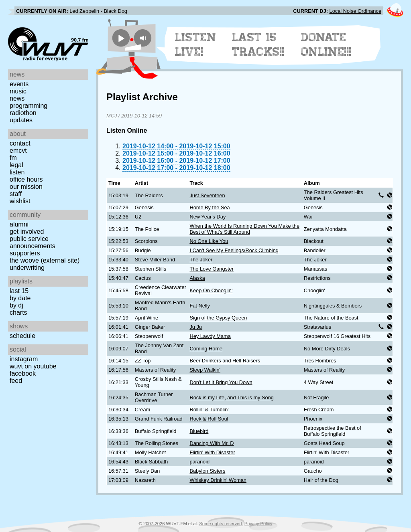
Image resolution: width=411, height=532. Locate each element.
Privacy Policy (258, 524)
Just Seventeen (207, 195)
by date (20, 298)
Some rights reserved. (221, 524)
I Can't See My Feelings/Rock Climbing (234, 250)
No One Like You (209, 241)
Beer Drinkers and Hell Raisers (225, 361)
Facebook (23, 373)
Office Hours (26, 179)
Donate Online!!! (326, 45)
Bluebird (199, 431)
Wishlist (20, 201)
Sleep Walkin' (205, 370)
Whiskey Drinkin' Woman (218, 480)
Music (18, 91)
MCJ (112, 116)
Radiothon (23, 113)
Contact (20, 143)
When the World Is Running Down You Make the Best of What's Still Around (244, 229)
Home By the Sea (210, 207)
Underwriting (27, 268)
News (17, 98)
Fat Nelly (200, 306)
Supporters (25, 253)
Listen (17, 172)
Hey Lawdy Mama (210, 336)
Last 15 (19, 291)
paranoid (199, 462)
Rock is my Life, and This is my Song (232, 397)
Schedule (22, 336)
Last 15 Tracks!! (258, 45)
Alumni (19, 224)
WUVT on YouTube (33, 366)
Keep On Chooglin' (211, 290)
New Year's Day (208, 217)
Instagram (24, 359)
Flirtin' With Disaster (212, 452)
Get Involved (27, 232)
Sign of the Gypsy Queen (218, 318)
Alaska (197, 278)
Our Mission (26, 187)
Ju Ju (196, 327)
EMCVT (18, 151)
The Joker (201, 260)
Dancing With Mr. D (212, 443)
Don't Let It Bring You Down (221, 382)
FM (13, 158)
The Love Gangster (212, 269)
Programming (28, 106)
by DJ (16, 305)
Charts (18, 313)
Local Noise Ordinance (355, 11)
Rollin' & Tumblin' (209, 410)
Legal (16, 165)
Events (19, 84)
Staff (16, 194)
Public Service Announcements (33, 242)
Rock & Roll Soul (209, 419)
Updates (21, 120)
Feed (16, 381)
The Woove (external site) (45, 260)
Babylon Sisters (207, 471)
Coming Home (206, 349)
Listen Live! (196, 45)
